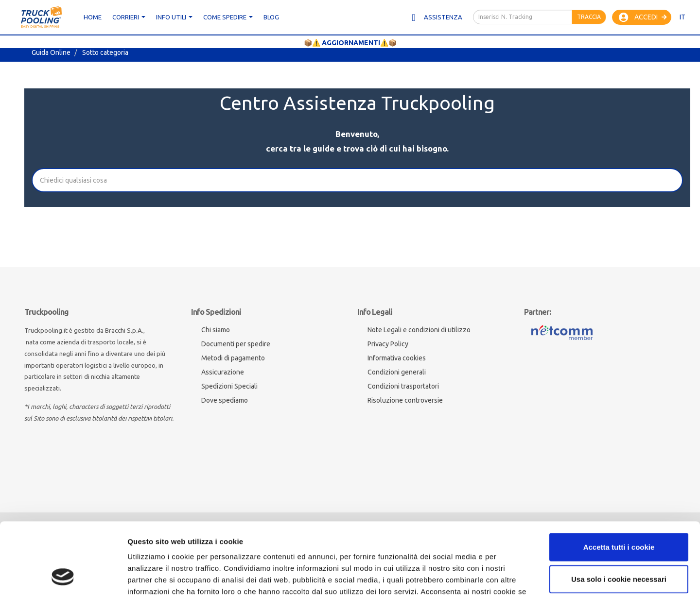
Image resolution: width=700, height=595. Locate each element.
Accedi (643, 17)
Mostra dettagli (574, 576)
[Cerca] (357, 180)
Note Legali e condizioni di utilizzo (419, 330)
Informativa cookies (397, 358)
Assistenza (436, 17)
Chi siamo (216, 330)
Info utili (174, 17)
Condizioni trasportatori (403, 386)
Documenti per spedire (236, 344)
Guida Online (51, 52)
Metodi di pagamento (233, 358)
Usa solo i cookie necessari (619, 512)
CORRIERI (129, 17)
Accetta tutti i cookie (619, 480)
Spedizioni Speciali (229, 386)
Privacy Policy (388, 344)
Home (93, 17)
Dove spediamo (225, 400)
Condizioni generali (397, 372)
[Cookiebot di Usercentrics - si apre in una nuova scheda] (63, 576)
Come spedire (228, 17)
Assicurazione (223, 372)
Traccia (589, 17)
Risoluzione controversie (405, 400)
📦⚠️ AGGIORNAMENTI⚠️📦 (350, 43)
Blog (271, 17)
